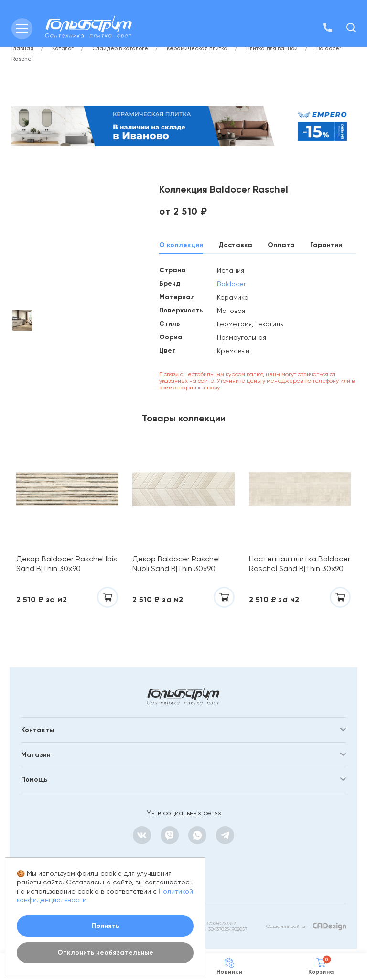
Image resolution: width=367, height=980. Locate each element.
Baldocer (231, 284)
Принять (105, 926)
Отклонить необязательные (105, 953)
